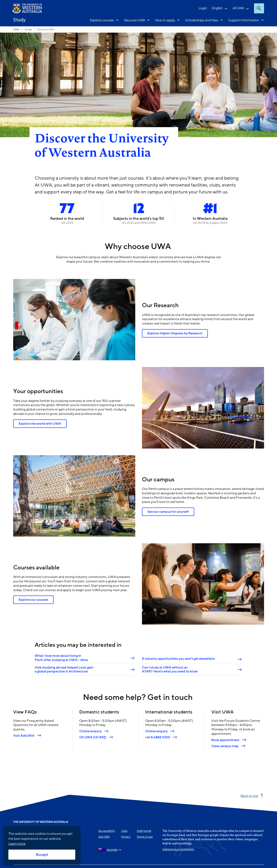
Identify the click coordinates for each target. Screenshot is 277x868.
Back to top (249, 796)
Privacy (126, 837)
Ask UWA (104, 837)
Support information (244, 20)
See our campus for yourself (168, 512)
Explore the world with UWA (40, 424)
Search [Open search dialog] (259, 8)
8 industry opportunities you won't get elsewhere (178, 659)
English (217, 8)
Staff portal (144, 831)
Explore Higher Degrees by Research (175, 333)
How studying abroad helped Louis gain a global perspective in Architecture (64, 670)
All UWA (238, 8)
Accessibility (107, 831)
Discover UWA (135, 20)
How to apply (165, 20)
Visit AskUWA (24, 736)
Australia (112, 850)
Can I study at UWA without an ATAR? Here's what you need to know (170, 670)
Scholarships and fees (202, 20)
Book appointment (225, 740)
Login (203, 8)
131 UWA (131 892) (93, 737)
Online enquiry (90, 731)
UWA (16, 29)
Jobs (124, 831)
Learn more (17, 844)
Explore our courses (33, 600)
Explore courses (102, 20)
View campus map (225, 746)
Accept (42, 855)
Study (19, 20)
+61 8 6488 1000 (158, 737)
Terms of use (145, 837)
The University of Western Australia (41, 822)
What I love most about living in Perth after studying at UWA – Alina (61, 658)
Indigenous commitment (178, 849)
